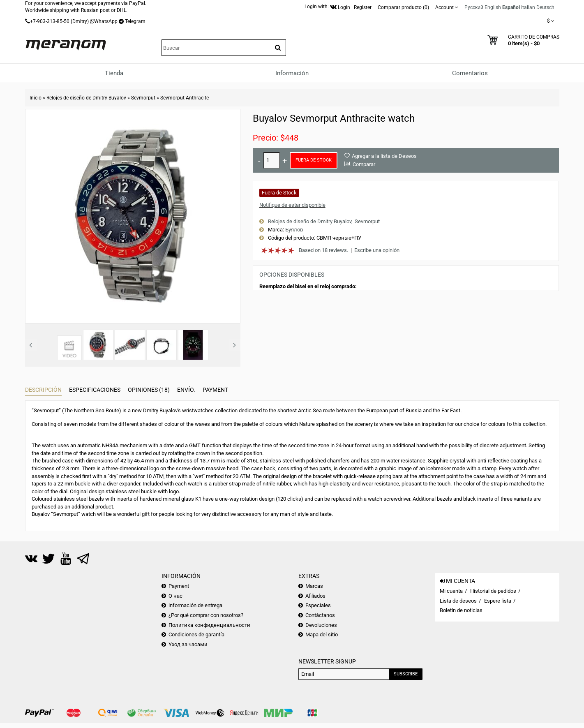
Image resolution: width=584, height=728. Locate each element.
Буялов (294, 230)
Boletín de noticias (461, 610)
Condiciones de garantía (196, 634)
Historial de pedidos (493, 591)
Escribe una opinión (377, 250)
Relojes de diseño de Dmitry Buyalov (86, 98)
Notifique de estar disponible (292, 205)
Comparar (364, 164)
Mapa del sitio (322, 634)
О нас (175, 596)
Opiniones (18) (149, 390)
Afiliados (315, 596)
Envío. (186, 390)
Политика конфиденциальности (209, 625)
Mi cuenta (451, 591)
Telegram (135, 21)
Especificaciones (95, 390)
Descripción (43, 390)
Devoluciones (321, 625)
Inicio (36, 98)
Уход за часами (188, 644)
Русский (474, 7)
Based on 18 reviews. (323, 250)
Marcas (314, 586)
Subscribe (406, 674)
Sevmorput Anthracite (185, 98)
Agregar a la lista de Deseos (384, 156)
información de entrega (195, 605)
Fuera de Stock (314, 160)
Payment (215, 390)
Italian (528, 7)
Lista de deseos (458, 601)
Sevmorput (143, 98)
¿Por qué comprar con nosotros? (206, 615)
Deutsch (545, 7)
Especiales (318, 605)
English (493, 7)
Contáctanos (320, 615)
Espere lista (498, 601)
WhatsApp (106, 21)
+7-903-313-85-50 (50, 21)
